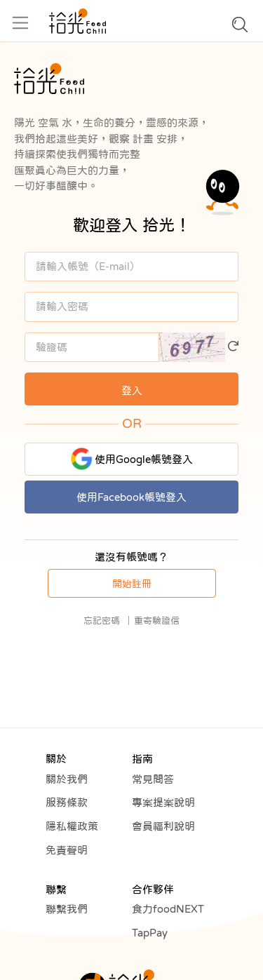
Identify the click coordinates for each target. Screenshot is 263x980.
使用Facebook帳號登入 (131, 497)
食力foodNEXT (168, 909)
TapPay (150, 933)
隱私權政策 (72, 826)
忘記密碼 (102, 620)
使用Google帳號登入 (132, 459)
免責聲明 (67, 850)
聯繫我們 (67, 909)
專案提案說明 (163, 802)
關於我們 (67, 779)
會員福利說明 (163, 826)
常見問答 (153, 779)
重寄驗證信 (157, 620)
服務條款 (67, 802)
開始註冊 (132, 584)
